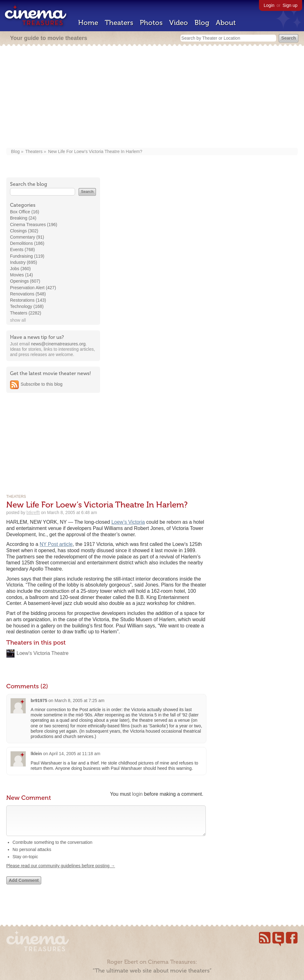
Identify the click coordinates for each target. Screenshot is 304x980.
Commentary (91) (27, 237)
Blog (202, 23)
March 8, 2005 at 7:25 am (79, 700)
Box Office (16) (25, 212)
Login (269, 5)
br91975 (39, 700)
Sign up (290, 5)
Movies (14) (21, 275)
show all (18, 320)
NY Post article (56, 544)
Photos (151, 23)
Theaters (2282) (26, 313)
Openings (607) (25, 281)
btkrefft (33, 512)
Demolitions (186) (27, 243)
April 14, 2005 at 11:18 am (74, 754)
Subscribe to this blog (42, 384)
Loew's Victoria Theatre (43, 653)
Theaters (119, 23)
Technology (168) (27, 306)
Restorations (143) (28, 300)
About (226, 23)
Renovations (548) (28, 294)
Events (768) (22, 250)
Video (179, 23)
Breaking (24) (23, 218)
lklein (36, 754)
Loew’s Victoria (128, 522)
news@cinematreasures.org (58, 344)
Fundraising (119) (27, 256)
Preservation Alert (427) (33, 288)
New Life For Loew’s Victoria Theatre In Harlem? (95, 151)
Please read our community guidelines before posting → (61, 872)
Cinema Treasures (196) (34, 225)
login (137, 794)
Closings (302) (24, 231)
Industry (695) (23, 262)
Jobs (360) (20, 269)
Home (88, 23)
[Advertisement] (152, 97)
